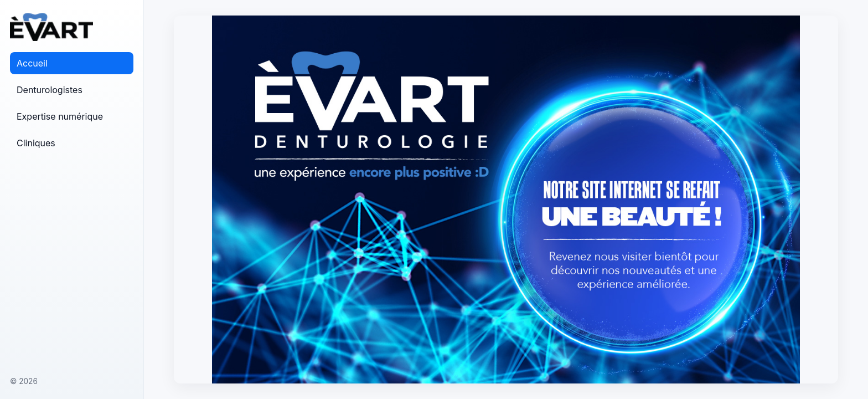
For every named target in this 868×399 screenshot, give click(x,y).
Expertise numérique (60, 116)
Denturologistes (50, 90)
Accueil (32, 63)
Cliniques (36, 143)
